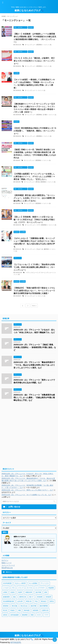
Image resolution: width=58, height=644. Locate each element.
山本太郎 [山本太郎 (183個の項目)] (20, 601)
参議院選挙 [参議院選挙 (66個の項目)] (6, 597)
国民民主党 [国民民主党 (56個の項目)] (23, 597)
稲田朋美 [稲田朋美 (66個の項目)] (36, 610)
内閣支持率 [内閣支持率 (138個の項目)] (29, 592)
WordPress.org (7, 568)
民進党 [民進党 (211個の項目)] (12, 610)
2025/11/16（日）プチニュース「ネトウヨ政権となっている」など (27, 495)
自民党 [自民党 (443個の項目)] (5, 615)
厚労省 (38, 182)
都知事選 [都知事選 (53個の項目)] (25, 615)
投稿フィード (7, 563)
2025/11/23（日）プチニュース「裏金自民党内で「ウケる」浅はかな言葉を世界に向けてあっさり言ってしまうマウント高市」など (34, 365)
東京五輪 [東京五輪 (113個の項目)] (14, 606)
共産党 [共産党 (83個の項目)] (12, 592)
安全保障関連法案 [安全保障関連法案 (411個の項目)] (8, 601)
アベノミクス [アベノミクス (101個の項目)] (45, 583)
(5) (50, 45)
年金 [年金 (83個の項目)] (36, 601)
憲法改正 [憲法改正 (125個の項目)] (44, 601)
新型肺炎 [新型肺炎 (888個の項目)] (6, 606)
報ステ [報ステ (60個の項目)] (31, 597)
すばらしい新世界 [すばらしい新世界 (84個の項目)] (20, 583)
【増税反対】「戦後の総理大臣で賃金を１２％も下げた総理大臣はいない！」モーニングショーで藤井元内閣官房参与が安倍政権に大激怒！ (34, 291)
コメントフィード (8, 565)
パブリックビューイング (33, 273)
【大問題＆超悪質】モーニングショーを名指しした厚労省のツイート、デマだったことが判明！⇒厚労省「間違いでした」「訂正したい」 (34, 177)
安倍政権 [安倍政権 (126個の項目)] (40, 597)
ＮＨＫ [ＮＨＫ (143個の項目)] (39, 615)
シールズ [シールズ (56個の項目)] (6, 588)
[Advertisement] (29, 421)
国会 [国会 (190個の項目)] (14, 597)
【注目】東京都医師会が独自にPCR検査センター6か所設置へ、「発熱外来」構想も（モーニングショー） (35, 131)
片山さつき (40, 249)
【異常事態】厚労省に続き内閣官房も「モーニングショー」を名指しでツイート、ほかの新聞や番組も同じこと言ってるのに (34, 198)
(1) (55, 115)
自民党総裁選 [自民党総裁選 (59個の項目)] (14, 615)
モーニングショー (30, 45)
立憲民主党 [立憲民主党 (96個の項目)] (45, 610)
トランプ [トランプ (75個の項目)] (21, 588)
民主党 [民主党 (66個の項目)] (5, 610)
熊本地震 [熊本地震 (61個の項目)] (27, 610)
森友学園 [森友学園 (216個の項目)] (33, 606)
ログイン (5, 560)
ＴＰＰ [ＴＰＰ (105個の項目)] (46, 615)
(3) (44, 296)
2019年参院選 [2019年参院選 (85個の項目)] (7, 583)
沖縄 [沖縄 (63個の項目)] (19, 610)
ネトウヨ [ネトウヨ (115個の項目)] (29, 588)
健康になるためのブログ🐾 (29, 10)
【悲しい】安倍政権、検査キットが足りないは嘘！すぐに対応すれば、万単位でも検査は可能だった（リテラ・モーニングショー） (34, 220)
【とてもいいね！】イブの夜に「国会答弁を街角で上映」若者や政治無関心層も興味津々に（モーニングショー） (34, 267)
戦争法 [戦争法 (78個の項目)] (52, 601)
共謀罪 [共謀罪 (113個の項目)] (20, 592)
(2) (44, 90)
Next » (34, 306)
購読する (7, 572)
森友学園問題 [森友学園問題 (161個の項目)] (44, 606)
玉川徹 (45, 115)
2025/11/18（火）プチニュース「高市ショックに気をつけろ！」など (27, 490)
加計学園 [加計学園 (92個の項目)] (38, 592)
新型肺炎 (39, 45)
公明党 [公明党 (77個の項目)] (5, 592)
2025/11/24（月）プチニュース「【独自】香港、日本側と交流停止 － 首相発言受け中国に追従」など (35, 347)
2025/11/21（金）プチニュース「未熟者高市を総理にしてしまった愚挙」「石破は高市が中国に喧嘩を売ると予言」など (34, 398)
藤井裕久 (47, 249)
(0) (50, 136)
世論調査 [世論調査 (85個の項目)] (51, 588)
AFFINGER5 (16, 642)
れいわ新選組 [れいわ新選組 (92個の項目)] (33, 583)
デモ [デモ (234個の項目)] (13, 588)
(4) (50, 66)
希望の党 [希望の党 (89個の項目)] (29, 601)
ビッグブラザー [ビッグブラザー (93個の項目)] (40, 588)
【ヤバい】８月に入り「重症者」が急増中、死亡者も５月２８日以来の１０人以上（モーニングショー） (34, 61)
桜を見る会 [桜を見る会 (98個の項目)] (24, 606)
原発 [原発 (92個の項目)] (46, 592)
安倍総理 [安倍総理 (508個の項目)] (48, 597)
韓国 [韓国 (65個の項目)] (32, 615)
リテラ (38, 225)
